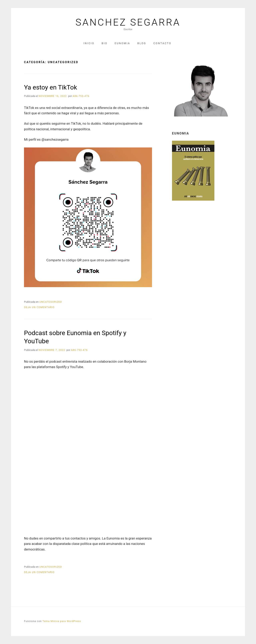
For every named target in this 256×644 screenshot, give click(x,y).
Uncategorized (51, 302)
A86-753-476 (81, 96)
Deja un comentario (39, 307)
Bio (104, 43)
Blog (142, 43)
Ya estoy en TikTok (50, 87)
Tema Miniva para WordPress (62, 621)
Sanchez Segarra (128, 22)
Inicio (89, 43)
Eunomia (122, 43)
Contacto (162, 43)
